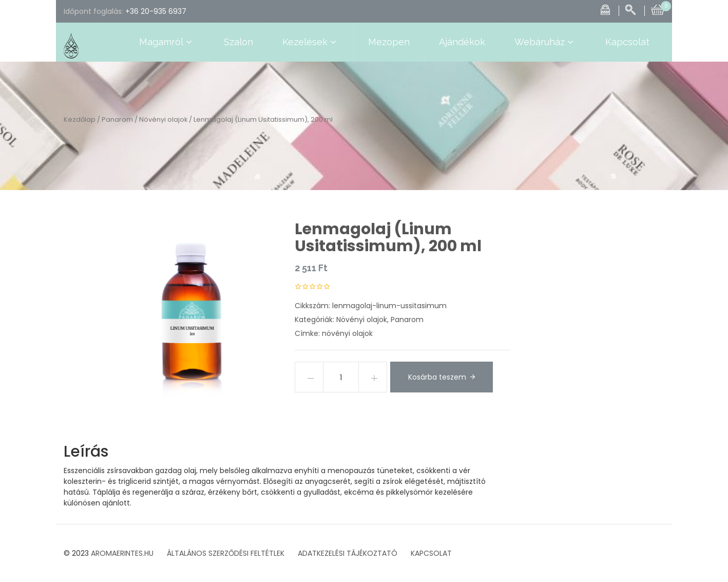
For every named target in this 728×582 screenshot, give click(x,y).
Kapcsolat (627, 42)
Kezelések (311, 42)
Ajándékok (462, 42)
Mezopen (389, 42)
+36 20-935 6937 (156, 11)
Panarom (117, 119)
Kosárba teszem (437, 377)
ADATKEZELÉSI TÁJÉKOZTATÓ (348, 553)
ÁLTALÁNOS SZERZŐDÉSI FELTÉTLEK (226, 553)
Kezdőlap (80, 119)
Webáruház (545, 42)
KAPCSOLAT (431, 553)
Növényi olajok (163, 119)
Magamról (167, 42)
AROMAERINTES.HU (122, 553)
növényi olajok (347, 333)
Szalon (238, 42)
